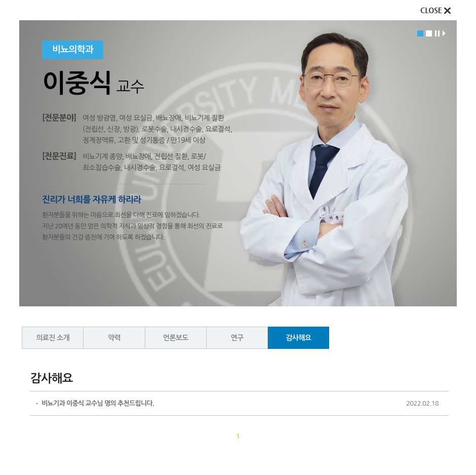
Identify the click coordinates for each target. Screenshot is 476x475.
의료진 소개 (53, 338)
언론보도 (176, 338)
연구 (237, 338)
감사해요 (298, 338)
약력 (114, 338)
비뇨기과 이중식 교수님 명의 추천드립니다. (98, 403)
